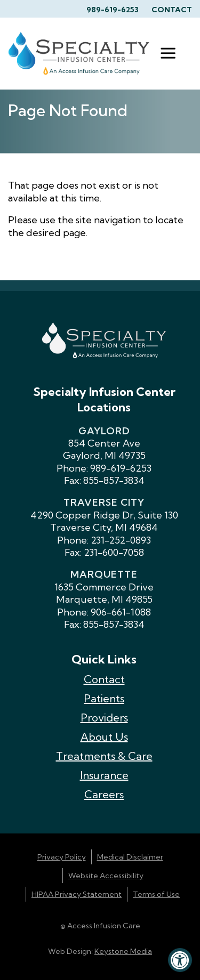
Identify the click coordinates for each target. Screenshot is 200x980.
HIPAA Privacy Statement (77, 894)
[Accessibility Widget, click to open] (180, 960)
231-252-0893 (121, 540)
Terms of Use (156, 894)
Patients (104, 698)
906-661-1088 (121, 612)
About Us (104, 737)
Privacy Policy (62, 857)
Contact (172, 10)
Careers (104, 794)
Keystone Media (123, 951)
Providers (104, 718)
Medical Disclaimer (130, 857)
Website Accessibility (106, 876)
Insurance (104, 775)
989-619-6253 (113, 10)
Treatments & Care (104, 756)
